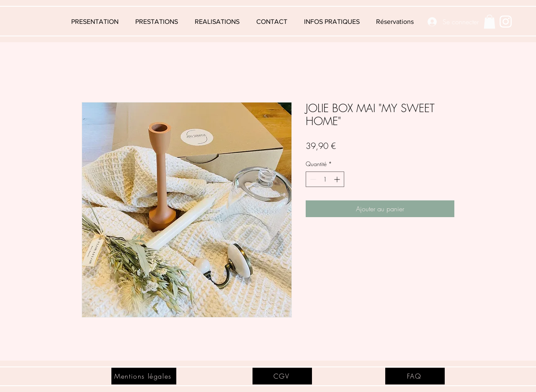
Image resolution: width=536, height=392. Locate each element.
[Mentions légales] (144, 376)
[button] (332, 22)
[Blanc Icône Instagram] (506, 22)
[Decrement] (312, 179)
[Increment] (338, 179)
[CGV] (282, 376)
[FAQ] (415, 376)
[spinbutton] (325, 179)
